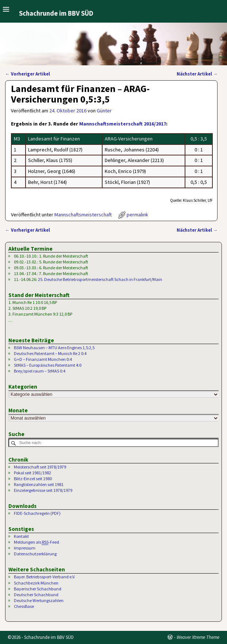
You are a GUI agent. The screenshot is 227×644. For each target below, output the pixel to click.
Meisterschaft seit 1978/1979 (40, 467)
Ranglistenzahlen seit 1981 (39, 484)
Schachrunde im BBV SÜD (56, 13)
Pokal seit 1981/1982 (32, 473)
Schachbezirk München (36, 583)
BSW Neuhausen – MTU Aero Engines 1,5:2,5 (54, 348)
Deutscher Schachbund (36, 595)
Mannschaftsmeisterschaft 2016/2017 (123, 124)
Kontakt (21, 536)
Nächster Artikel (197, 74)
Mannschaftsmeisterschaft (83, 215)
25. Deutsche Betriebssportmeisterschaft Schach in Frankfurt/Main (100, 279)
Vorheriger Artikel (28, 74)
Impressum (25, 548)
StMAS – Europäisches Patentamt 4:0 (48, 365)
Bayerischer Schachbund (38, 589)
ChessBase (24, 606)
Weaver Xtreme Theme (198, 637)
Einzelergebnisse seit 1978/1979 (43, 490)
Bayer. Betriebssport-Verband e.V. (45, 577)
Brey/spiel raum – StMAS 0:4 (40, 371)
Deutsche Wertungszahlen (39, 600)
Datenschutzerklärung (35, 554)
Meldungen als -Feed (36, 542)
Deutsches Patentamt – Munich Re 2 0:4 (50, 353)
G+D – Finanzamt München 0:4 (43, 359)
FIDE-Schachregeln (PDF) (37, 513)
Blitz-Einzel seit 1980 (33, 479)
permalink (137, 215)
